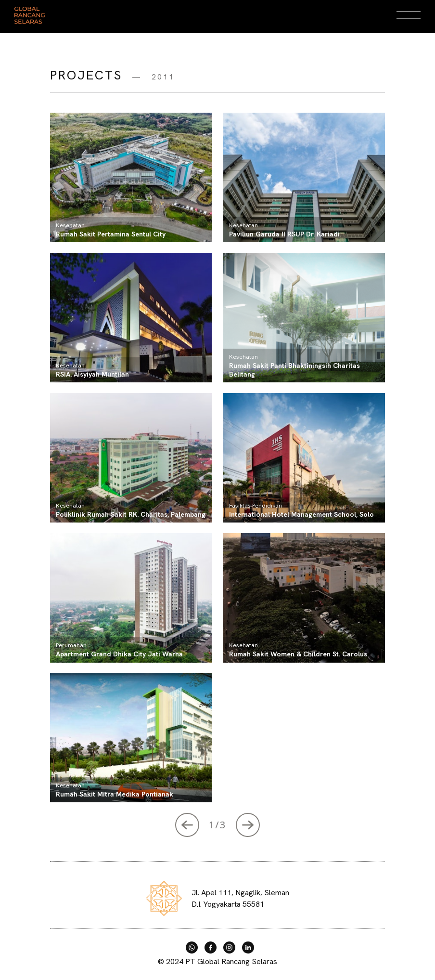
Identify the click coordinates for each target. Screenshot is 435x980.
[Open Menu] (409, 15)
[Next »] (187, 825)
